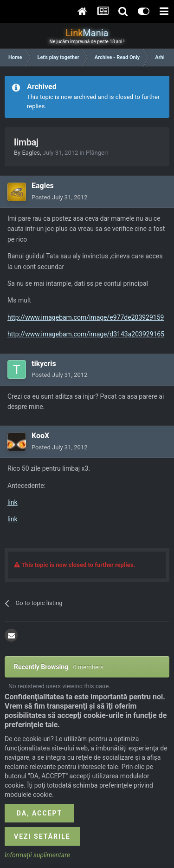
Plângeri (97, 153)
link (13, 502)
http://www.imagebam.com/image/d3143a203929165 (86, 334)
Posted (59, 197)
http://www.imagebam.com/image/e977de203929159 (86, 317)
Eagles (31, 153)
